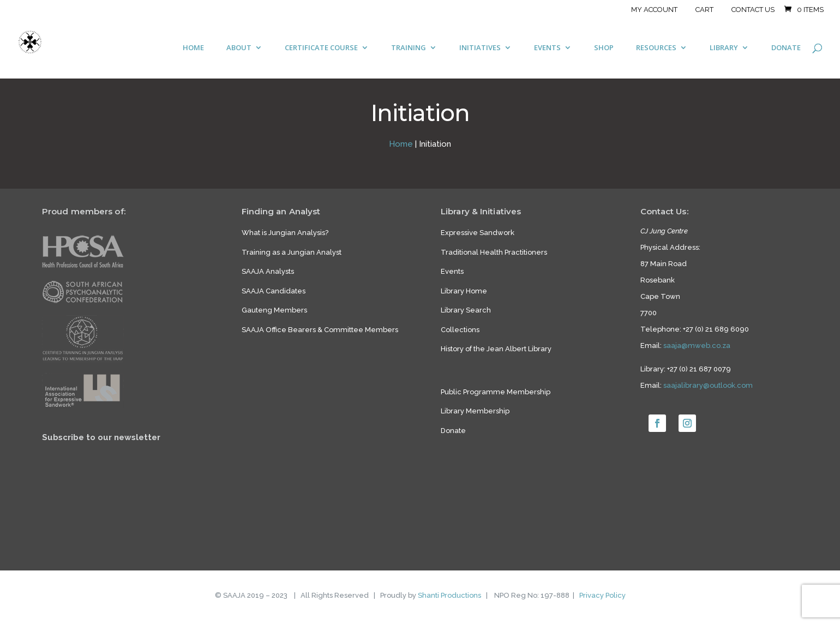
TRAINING (409, 48)
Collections (460, 330)
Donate (453, 431)
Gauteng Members (274, 310)
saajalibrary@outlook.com (708, 385)
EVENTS (547, 48)
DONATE (786, 48)
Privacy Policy (602, 595)
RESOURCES (656, 48)
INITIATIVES (480, 48)
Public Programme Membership (496, 392)
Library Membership (475, 411)
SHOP (604, 48)
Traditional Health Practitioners (494, 252)
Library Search (466, 310)
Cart (704, 10)
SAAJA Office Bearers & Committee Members (320, 330)
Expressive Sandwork (478, 233)
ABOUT (239, 48)
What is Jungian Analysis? (285, 233)
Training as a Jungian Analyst (292, 252)
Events (452, 271)
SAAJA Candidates (274, 291)
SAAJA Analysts (268, 271)
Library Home (464, 291)
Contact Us (753, 10)
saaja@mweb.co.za (697, 345)
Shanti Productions (449, 595)
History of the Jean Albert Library (496, 349)
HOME (193, 48)
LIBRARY (724, 48)
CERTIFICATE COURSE (321, 48)
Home (401, 144)
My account (654, 10)
